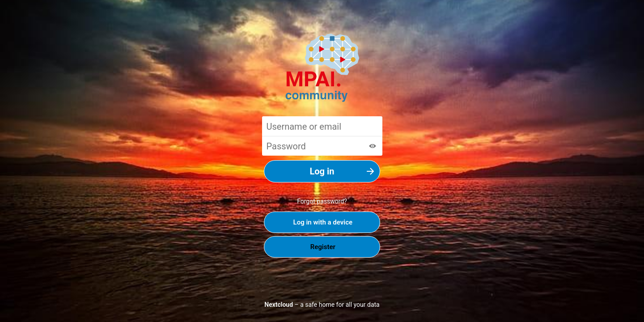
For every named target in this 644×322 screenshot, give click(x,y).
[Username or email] (322, 126)
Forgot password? (322, 201)
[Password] (322, 146)
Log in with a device (322, 222)
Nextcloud (279, 305)
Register (322, 247)
